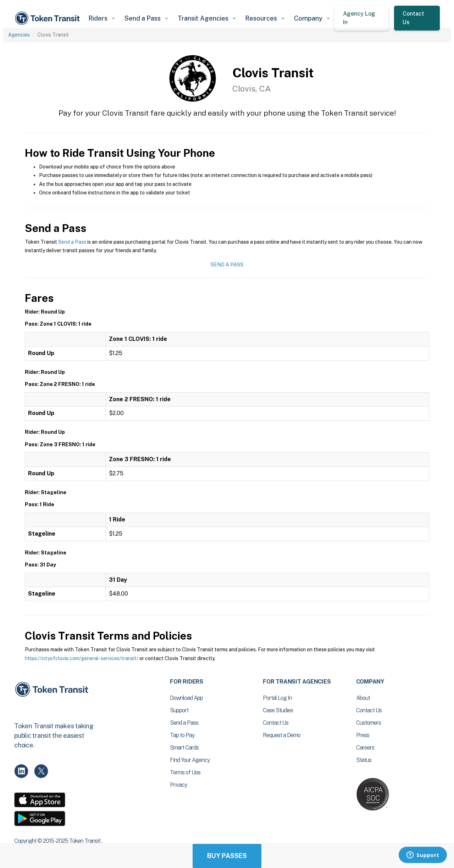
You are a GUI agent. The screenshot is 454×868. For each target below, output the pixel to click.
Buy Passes (227, 856)
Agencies (19, 35)
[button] (101, 18)
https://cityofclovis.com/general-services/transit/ (82, 658)
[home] (49, 18)
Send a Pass (72, 242)
